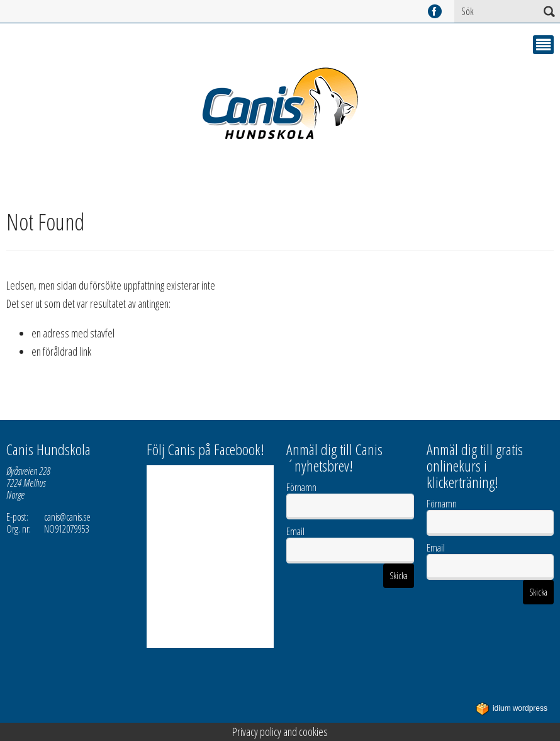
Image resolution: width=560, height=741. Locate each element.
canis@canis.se (67, 517)
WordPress (512, 708)
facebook (435, 11)
